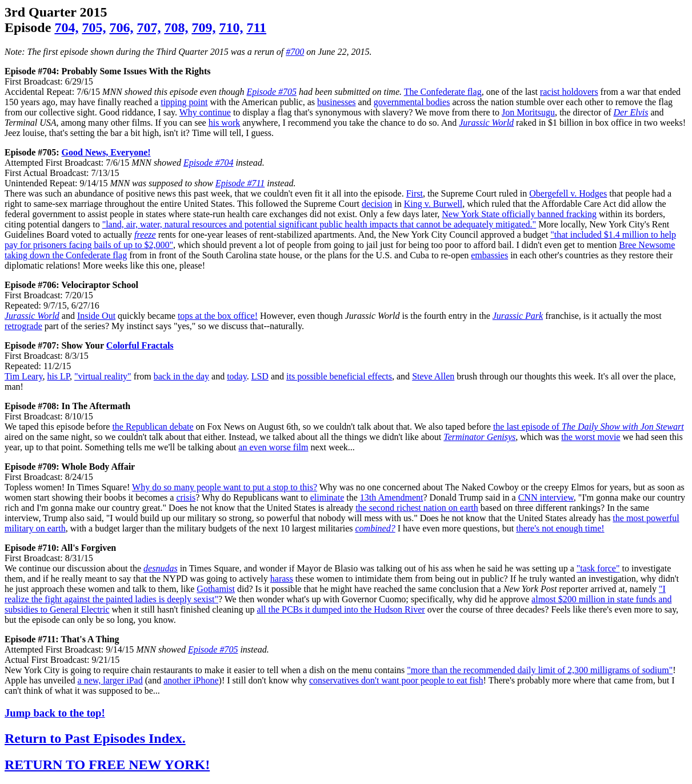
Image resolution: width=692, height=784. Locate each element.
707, (149, 27)
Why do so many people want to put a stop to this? (225, 487)
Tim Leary (23, 376)
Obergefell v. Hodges (568, 193)
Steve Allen (433, 376)
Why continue (205, 112)
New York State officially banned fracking (519, 214)
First (415, 193)
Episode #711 (240, 183)
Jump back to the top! (55, 713)
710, (231, 27)
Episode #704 (209, 163)
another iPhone (191, 680)
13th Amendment (392, 497)
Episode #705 (271, 92)
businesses (337, 102)
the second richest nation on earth (417, 508)
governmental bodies (412, 102)
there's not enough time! (560, 528)
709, (203, 27)
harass (282, 579)
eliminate (327, 497)
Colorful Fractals (140, 345)
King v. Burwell (433, 204)
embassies (489, 255)
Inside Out (96, 316)
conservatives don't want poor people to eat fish (396, 680)
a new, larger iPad (110, 680)
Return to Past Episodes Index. (95, 738)
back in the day (181, 376)
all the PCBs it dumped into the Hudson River (341, 609)
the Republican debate (153, 427)
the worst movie (591, 437)
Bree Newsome (647, 245)
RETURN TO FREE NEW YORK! (107, 765)
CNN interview (546, 497)
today (237, 376)
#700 (295, 52)
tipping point (184, 102)
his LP (58, 376)
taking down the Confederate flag (66, 255)
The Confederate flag (443, 92)
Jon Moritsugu (528, 112)
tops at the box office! (218, 316)
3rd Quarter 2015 (56, 12)
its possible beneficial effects (339, 376)
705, (94, 27)
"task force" (598, 568)
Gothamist (216, 589)
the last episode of (589, 427)
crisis (186, 497)
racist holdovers (569, 92)
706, (121, 27)
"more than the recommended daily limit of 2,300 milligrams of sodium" (540, 670)
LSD (260, 376)
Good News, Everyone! (106, 152)
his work (225, 123)
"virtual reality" (103, 376)
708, (176, 27)
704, (66, 27)
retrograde (23, 326)
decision (377, 204)
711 (256, 27)
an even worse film (273, 447)
